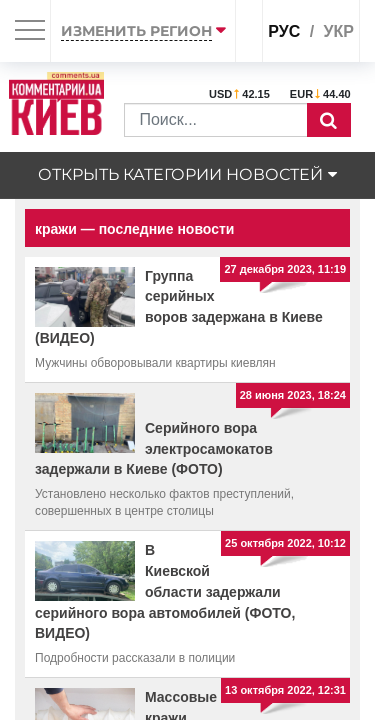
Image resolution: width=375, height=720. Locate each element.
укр (339, 31)
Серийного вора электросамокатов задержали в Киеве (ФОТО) (154, 449)
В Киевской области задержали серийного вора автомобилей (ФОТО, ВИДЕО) (165, 591)
